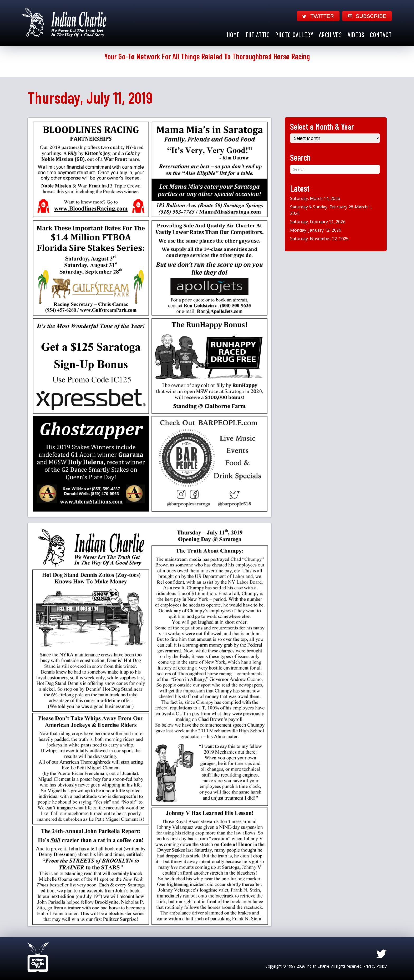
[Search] (335, 169)
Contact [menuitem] (381, 35)
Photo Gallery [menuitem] (294, 35)
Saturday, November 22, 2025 (319, 239)
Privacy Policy (375, 966)
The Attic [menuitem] (258, 35)
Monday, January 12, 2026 (316, 230)
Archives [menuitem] (330, 35)
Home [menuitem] (233, 35)
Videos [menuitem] (356, 35)
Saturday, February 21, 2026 (318, 222)
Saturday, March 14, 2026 (315, 198)
